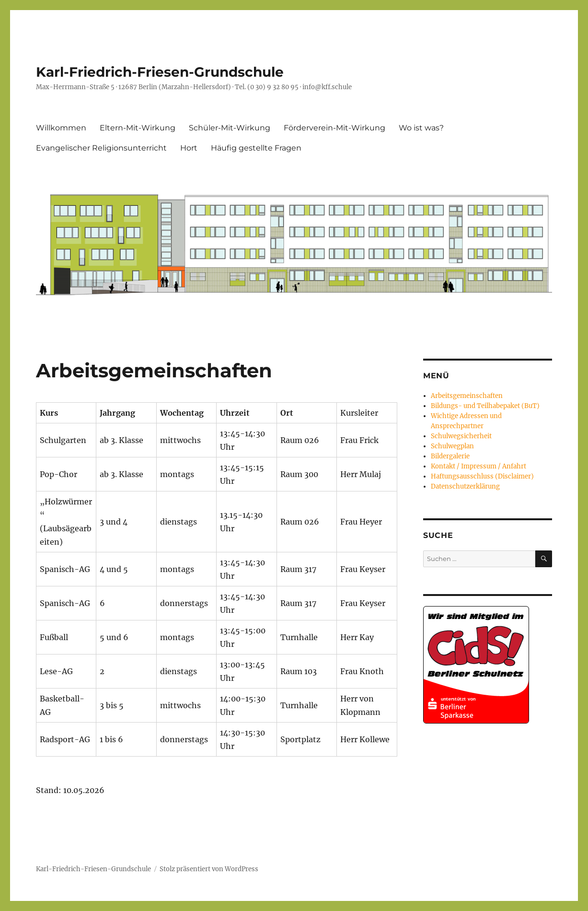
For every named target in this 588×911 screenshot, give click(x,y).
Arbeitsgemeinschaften (467, 396)
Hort (189, 148)
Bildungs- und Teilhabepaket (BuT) (485, 406)
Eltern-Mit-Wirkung (138, 128)
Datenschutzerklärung (465, 486)
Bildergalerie (450, 456)
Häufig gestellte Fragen (256, 148)
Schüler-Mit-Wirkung (230, 128)
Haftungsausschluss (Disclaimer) (482, 476)
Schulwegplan (452, 446)
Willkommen (61, 128)
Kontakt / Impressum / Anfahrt (478, 466)
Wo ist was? (421, 128)
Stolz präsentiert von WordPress (209, 869)
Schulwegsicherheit (461, 436)
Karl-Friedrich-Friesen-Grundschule (160, 72)
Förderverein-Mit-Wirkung (334, 128)
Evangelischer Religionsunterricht (101, 148)
